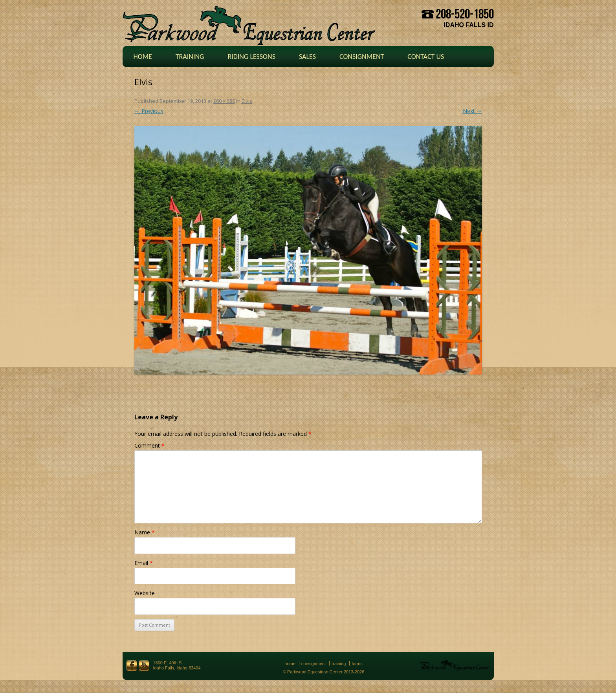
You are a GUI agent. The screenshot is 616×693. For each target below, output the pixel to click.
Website (145, 593)
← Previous (149, 111)
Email (144, 563)
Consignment (362, 57)
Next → (472, 111)
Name (145, 532)
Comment (149, 445)
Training (190, 57)
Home (143, 57)
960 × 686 (224, 101)
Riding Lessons (251, 57)
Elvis (247, 101)
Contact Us (426, 57)
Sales (307, 57)
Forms (357, 664)
